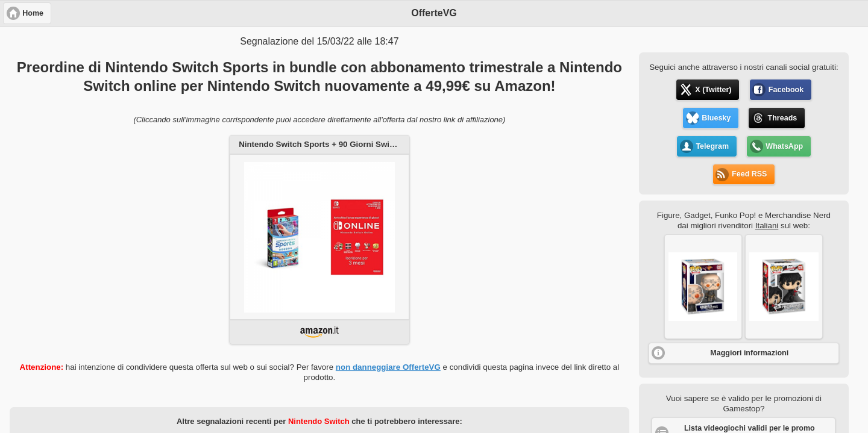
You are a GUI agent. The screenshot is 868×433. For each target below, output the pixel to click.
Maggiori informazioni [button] (749, 353)
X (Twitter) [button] (713, 90)
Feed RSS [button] (749, 174)
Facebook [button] (786, 90)
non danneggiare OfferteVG (388, 367)
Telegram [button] (712, 146)
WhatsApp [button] (784, 146)
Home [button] (33, 13)
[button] (703, 287)
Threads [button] (783, 118)
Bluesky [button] (716, 118)
